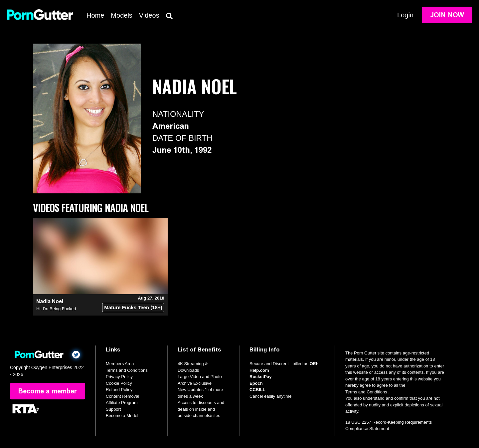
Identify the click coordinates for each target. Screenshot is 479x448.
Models (121, 15)
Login (405, 15)
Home (95, 15)
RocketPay (260, 377)
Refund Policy (119, 390)
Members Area (120, 364)
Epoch (256, 383)
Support (113, 409)
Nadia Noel (50, 301)
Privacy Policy (119, 377)
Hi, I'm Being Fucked (56, 309)
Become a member (48, 391)
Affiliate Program (122, 403)
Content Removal (122, 396)
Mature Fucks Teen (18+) (133, 307)
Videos (149, 15)
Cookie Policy (119, 383)
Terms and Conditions (127, 370)
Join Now (447, 15)
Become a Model (122, 416)
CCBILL (257, 390)
